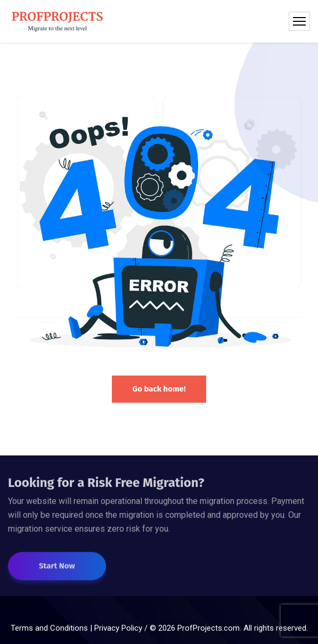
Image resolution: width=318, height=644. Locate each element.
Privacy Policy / (122, 628)
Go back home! (159, 389)
